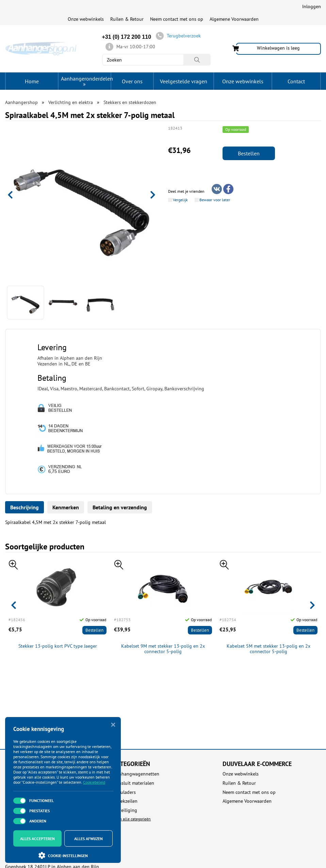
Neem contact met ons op (177, 19)
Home (32, 81)
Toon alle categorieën (132, 819)
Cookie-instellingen (63, 855)
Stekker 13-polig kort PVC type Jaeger (58, 646)
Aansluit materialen (134, 783)
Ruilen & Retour (127, 19)
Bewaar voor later (215, 200)
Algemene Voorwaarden (234, 19)
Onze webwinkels (86, 19)
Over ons (132, 81)
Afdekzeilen (126, 801)
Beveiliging (125, 810)
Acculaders (125, 792)
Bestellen (249, 153)
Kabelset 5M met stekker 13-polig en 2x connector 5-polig (268, 649)
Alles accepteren (37, 839)
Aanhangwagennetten (136, 774)
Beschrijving (25, 507)
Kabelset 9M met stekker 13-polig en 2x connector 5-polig (163, 649)
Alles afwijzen (88, 839)
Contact (296, 81)
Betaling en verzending (120, 507)
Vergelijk (180, 200)
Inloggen (312, 6)
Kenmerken (66, 507)
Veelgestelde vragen (184, 81)
